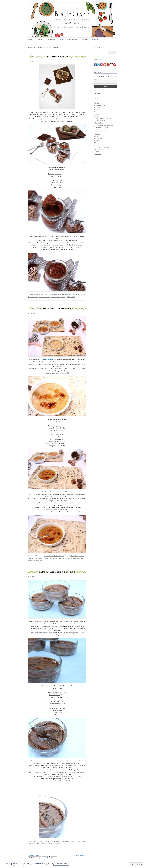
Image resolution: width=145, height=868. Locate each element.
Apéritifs (97, 114)
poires (49, 844)
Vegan (97, 103)
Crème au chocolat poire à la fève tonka (57, 572)
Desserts (62, 295)
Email (95, 79)
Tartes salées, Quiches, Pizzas (104, 118)
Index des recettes (73, 40)
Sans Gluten (99, 107)
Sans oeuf (98, 112)
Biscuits (97, 143)
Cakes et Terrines (100, 121)
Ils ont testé (98, 149)
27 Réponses (32, 313)
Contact (39, 40)
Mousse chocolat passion (57, 57)
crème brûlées (74, 556)
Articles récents (80, 855)
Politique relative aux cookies (61, 865)
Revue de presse (50, 40)
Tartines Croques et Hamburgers (104, 125)
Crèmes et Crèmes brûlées (51, 295)
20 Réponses (32, 61)
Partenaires (96, 40)
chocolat (83, 295)
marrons (75, 558)
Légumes (98, 136)
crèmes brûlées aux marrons (64, 558)
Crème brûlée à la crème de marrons (57, 308)
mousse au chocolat (44, 297)
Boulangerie (98, 138)
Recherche (85, 40)
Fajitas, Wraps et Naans (102, 127)
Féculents (98, 134)
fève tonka (43, 844)
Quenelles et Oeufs (101, 129)
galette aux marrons (47, 360)
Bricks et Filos (99, 123)
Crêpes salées (99, 132)
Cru (96, 101)
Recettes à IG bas (100, 105)
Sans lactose (99, 110)
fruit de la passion (33, 297)
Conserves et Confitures (102, 147)
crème (72, 841)
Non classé (98, 154)
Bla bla (97, 152)
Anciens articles (34, 855)
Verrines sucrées (70, 295)
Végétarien (98, 98)
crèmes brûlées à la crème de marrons (44, 558)
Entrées (97, 116)
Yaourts (97, 145)
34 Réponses (32, 576)
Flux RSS (61, 40)
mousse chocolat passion (58, 297)
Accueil (30, 40)
